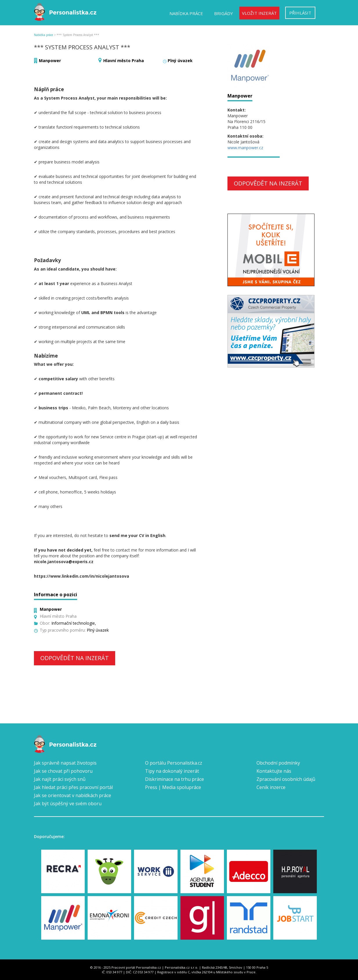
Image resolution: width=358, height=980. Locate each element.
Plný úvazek (180, 61)
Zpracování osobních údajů (286, 779)
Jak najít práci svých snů (60, 779)
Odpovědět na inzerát (75, 658)
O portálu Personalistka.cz (174, 763)
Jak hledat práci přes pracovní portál (73, 787)
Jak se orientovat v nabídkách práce (73, 795)
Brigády (224, 13)
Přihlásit (300, 13)
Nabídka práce (186, 13)
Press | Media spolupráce (173, 787)
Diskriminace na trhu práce (175, 779)
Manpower (50, 61)
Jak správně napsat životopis (65, 763)
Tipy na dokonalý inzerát (172, 771)
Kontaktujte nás (274, 771)
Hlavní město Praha (124, 61)
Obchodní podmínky (278, 763)
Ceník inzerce (271, 787)
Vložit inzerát (259, 13)
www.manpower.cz (245, 148)
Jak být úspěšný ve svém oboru (68, 804)
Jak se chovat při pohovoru (63, 771)
